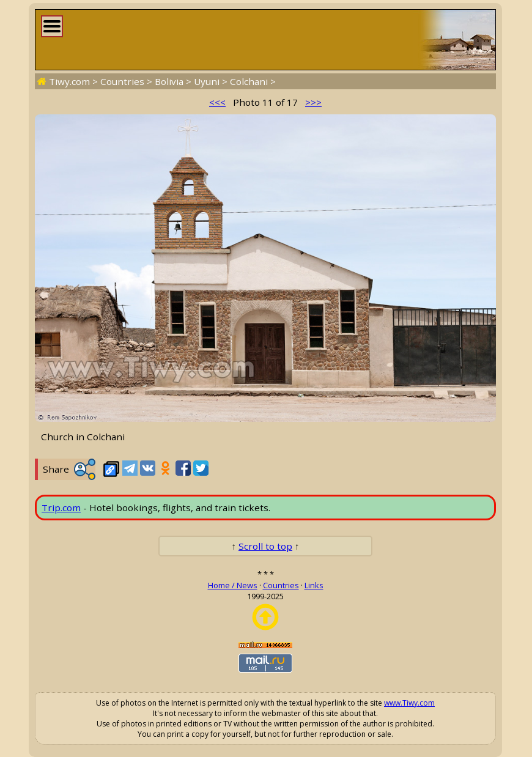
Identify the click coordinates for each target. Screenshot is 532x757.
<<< (217, 102)
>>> (313, 102)
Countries (122, 81)
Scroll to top (265, 546)
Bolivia (169, 81)
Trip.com (61, 508)
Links (314, 585)
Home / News (233, 585)
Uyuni (207, 81)
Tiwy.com (69, 81)
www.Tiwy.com (409, 703)
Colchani (249, 81)
